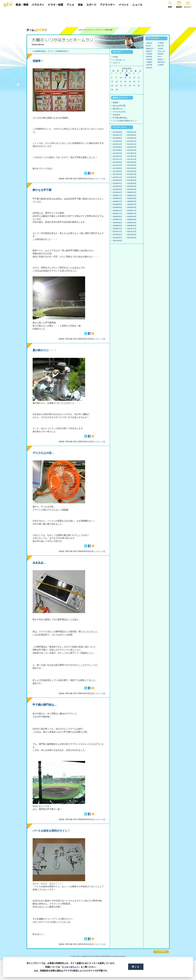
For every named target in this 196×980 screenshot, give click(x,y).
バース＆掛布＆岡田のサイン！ (51, 831)
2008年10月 (132, 214)
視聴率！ (38, 61)
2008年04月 (132, 223)
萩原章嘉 (149, 57)
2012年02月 (132, 153)
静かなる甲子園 (42, 190)
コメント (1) (100, 179)
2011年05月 (118, 168)
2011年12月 (132, 156)
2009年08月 (132, 198)
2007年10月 (132, 232)
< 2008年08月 (39, 51)
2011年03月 (118, 171)
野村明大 (161, 54)
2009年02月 (132, 207)
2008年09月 (118, 216)
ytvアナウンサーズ (37, 30)
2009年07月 (118, 201)
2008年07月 (118, 219)
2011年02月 (132, 171)
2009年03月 (118, 207)
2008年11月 (118, 214)
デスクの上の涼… (43, 453)
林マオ (160, 57)
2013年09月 (118, 132)
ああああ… (39, 563)
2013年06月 (132, 135)
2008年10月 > (62, 51)
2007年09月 (118, 235)
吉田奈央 (149, 68)
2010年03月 (118, 189)
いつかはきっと (119, 60)
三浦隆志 (149, 62)
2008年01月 (118, 229)
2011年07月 (118, 165)
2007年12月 (132, 229)
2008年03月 (118, 226)
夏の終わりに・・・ (45, 350)
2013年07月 (118, 135)
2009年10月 (132, 195)
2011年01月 (118, 174)
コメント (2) (100, 551)
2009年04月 (132, 204)
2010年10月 (132, 177)
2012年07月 (132, 147)
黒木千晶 (161, 46)
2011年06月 (132, 165)
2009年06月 (132, 201)
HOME (115, 57)
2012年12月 (118, 144)
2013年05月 (118, 138)
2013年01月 (132, 141)
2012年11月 (132, 144)
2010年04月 (132, 186)
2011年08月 (132, 162)
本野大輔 (108, 30)
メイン (51, 51)
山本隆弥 (161, 65)
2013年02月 (118, 141)
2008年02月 (132, 226)
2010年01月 (118, 192)
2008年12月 (132, 211)
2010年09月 (118, 180)
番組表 (179, 4)
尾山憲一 (149, 46)
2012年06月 (118, 150)
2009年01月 (118, 211)
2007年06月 (132, 238)
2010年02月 (132, 189)
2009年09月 (118, 198)
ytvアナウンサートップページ (91, 30)
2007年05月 (118, 241)
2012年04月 (132, 150)
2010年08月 (132, 180)
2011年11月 (118, 159)
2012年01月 (118, 156)
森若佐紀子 (161, 62)
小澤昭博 (161, 43)
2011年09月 (118, 162)
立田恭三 (161, 49)
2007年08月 (132, 235)
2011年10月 (132, 159)
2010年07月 (118, 183)
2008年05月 (118, 223)
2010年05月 (118, 186)
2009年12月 (132, 192)
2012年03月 (118, 153)
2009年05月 (118, 204)
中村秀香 (149, 54)
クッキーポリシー (70, 967)
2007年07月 (118, 238)
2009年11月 (118, 195)
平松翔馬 (149, 59)
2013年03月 (132, 138)
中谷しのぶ (161, 51)
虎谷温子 (149, 51)
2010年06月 (132, 183)
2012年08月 (118, 147)
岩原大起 (149, 43)
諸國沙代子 (150, 49)
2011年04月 (132, 168)
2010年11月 (118, 177)
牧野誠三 (161, 59)
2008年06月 (132, 219)
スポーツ (116, 63)
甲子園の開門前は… (45, 705)
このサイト (42, 922)
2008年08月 (132, 216)
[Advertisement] (98, 17)
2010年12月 (132, 174)
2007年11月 (118, 232)
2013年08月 (132, 132)
